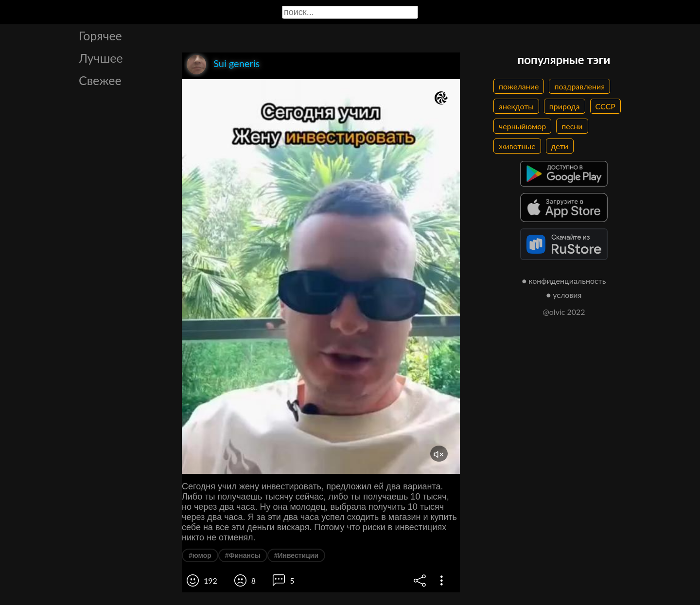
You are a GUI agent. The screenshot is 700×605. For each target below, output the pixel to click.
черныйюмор (522, 126)
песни (572, 126)
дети (560, 146)
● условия (564, 295)
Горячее (100, 35)
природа (565, 106)
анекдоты (516, 106)
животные (517, 146)
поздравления (579, 86)
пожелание (519, 86)
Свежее (100, 80)
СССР (605, 106)
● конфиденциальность (564, 281)
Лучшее (101, 58)
